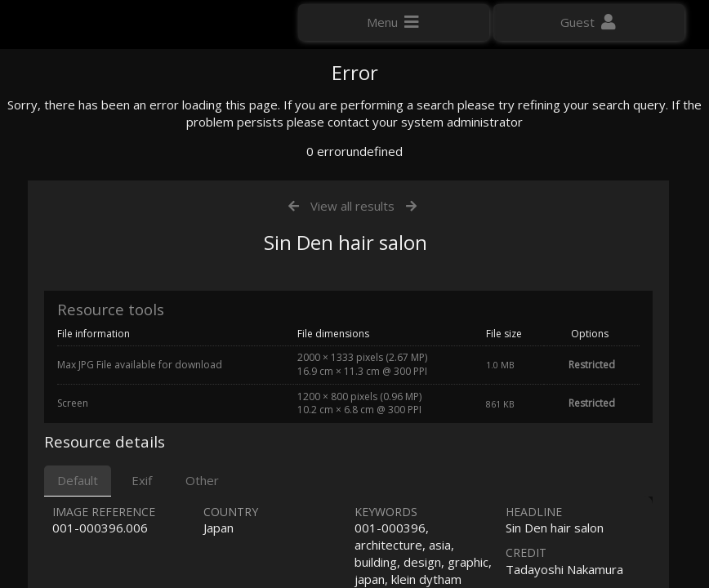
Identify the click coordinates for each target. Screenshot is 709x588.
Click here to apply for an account (105, 294)
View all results (352, 374)
